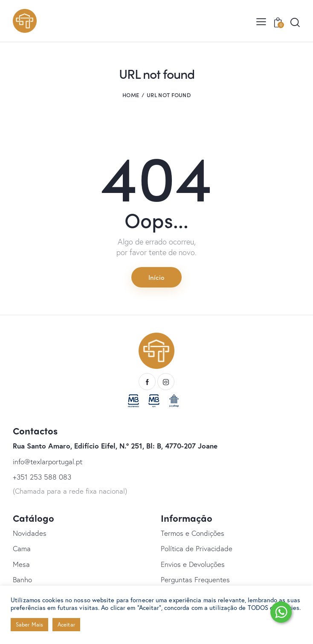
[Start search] (295, 22)
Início (156, 277)
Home (131, 95)
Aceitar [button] (66, 625)
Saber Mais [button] (29, 625)
